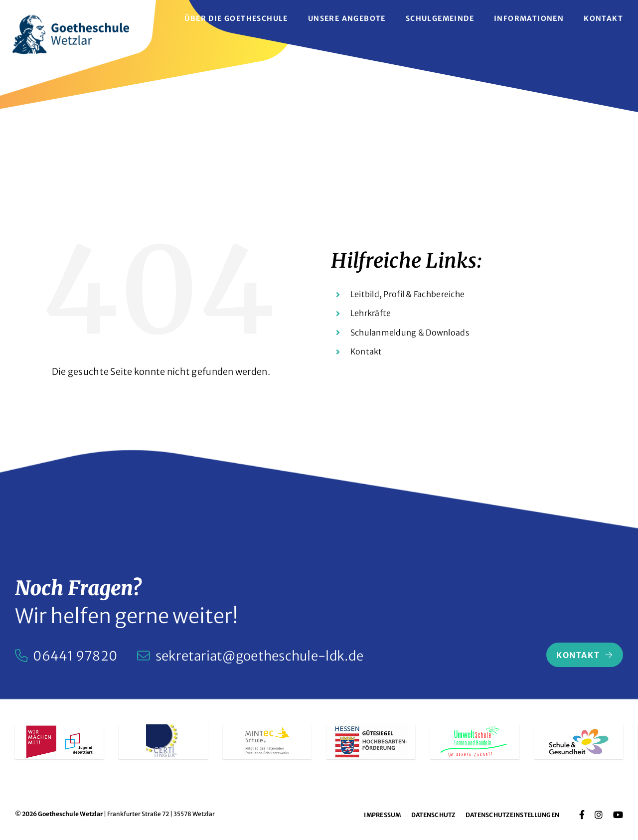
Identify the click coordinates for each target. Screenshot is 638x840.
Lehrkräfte (371, 313)
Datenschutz (433, 815)
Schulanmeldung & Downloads (410, 333)
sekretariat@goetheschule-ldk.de (259, 656)
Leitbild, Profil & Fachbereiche (407, 294)
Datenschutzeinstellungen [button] (512, 815)
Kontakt (366, 351)
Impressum (382, 815)
